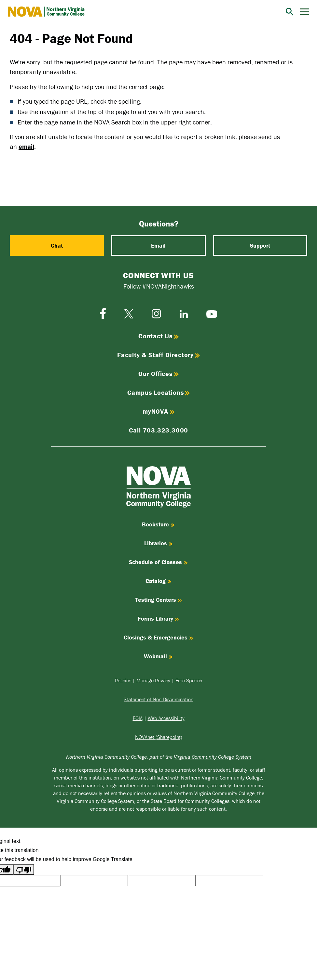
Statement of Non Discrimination (158, 699)
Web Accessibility (166, 718)
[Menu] (305, 12)
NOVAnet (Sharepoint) (159, 737)
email (26, 146)
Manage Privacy (153, 680)
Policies (123, 680)
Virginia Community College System (213, 757)
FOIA (138, 718)
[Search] (290, 12)
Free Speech (189, 680)
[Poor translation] (24, 870)
